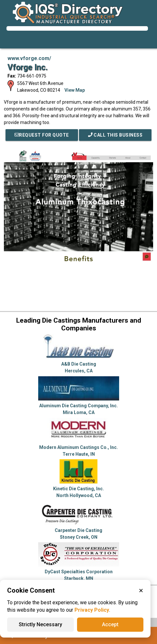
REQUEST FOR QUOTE (42, 135)
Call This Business (115, 135)
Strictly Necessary (40, 624)
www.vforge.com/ (29, 58)
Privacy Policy (92, 610)
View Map (75, 90)
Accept (110, 624)
